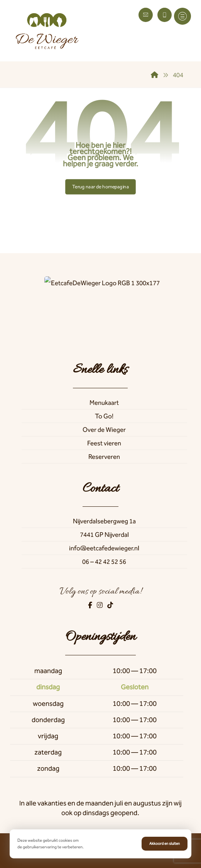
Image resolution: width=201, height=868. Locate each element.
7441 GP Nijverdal (104, 535)
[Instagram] (100, 605)
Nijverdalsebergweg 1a (104, 521)
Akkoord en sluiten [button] (165, 844)
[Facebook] (91, 605)
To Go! (104, 416)
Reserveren (104, 457)
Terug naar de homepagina (100, 187)
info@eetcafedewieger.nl (104, 548)
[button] (182, 16)
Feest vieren (104, 443)
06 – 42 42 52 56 (104, 562)
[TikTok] (110, 605)
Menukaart (104, 403)
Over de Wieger (104, 430)
